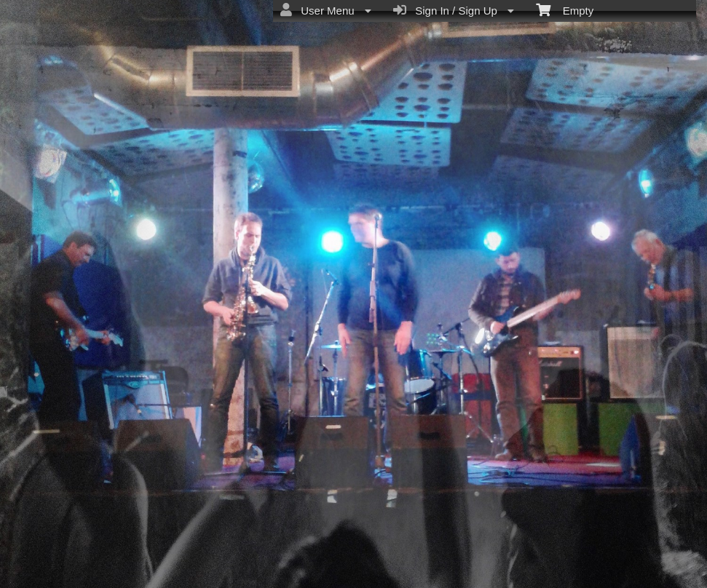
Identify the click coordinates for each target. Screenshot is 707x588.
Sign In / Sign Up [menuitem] (454, 10)
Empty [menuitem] (565, 9)
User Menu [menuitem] (326, 10)
